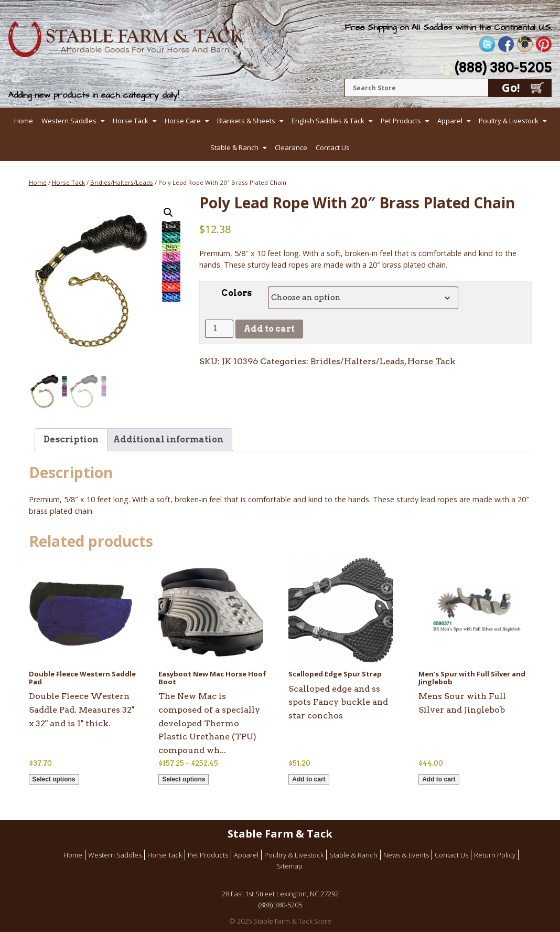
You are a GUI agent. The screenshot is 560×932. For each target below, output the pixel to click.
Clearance (291, 147)
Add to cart (269, 329)
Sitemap (290, 866)
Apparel (450, 121)
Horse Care (183, 121)
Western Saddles (69, 121)
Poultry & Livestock (509, 121)
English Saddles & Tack (328, 121)
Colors (236, 293)
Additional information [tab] (168, 439)
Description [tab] (71, 439)
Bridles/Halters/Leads (122, 182)
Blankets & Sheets (246, 121)
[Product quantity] (219, 329)
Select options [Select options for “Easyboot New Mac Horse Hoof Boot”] (184, 779)
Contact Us (333, 147)
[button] (168, 213)
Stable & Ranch (234, 147)
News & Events (406, 855)
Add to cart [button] (309, 779)
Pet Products (401, 121)
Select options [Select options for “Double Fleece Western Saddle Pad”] (54, 779)
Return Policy (495, 855)
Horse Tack (131, 121)
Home (24, 121)
